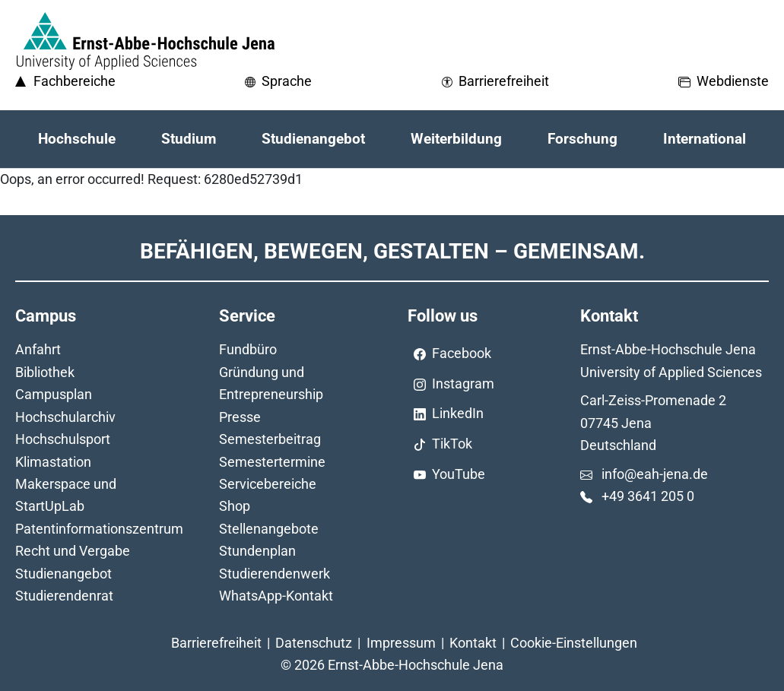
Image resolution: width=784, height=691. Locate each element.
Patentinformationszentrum (99, 529)
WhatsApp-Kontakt (276, 596)
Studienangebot (63, 574)
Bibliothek (45, 372)
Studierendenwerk (275, 574)
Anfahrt (38, 349)
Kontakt (473, 643)
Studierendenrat (64, 596)
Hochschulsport (63, 439)
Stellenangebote (269, 529)
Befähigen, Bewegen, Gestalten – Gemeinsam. (392, 251)
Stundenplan (257, 551)
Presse (240, 417)
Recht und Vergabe (73, 551)
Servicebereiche (268, 484)
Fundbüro (248, 349)
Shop (235, 506)
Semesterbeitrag (270, 439)
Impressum (401, 643)
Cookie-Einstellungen (574, 643)
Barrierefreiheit (216, 643)
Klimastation (53, 462)
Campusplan (54, 394)
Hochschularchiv (65, 417)
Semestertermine (272, 462)
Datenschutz (314, 643)
